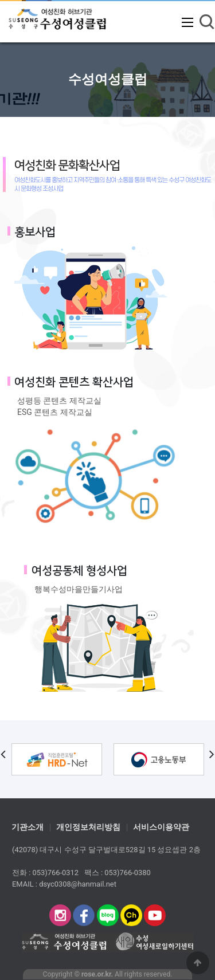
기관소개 (28, 828)
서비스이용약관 (161, 828)
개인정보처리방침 (88, 828)
